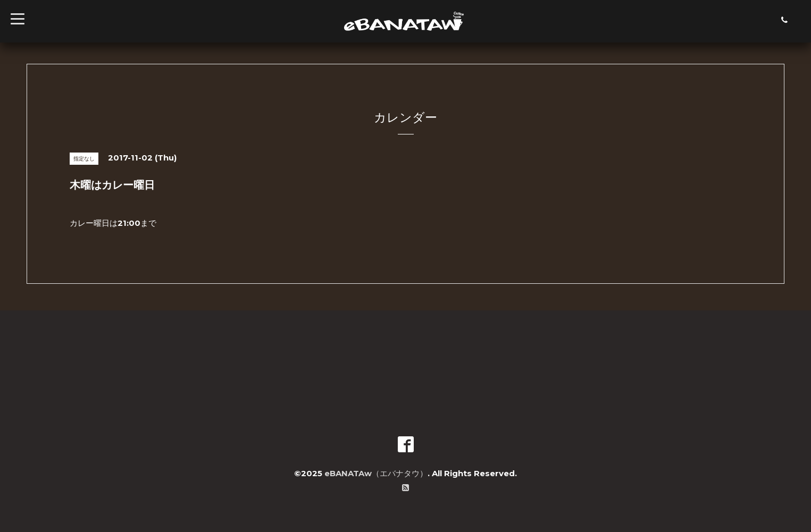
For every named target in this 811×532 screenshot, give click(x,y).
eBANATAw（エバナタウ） (376, 473)
